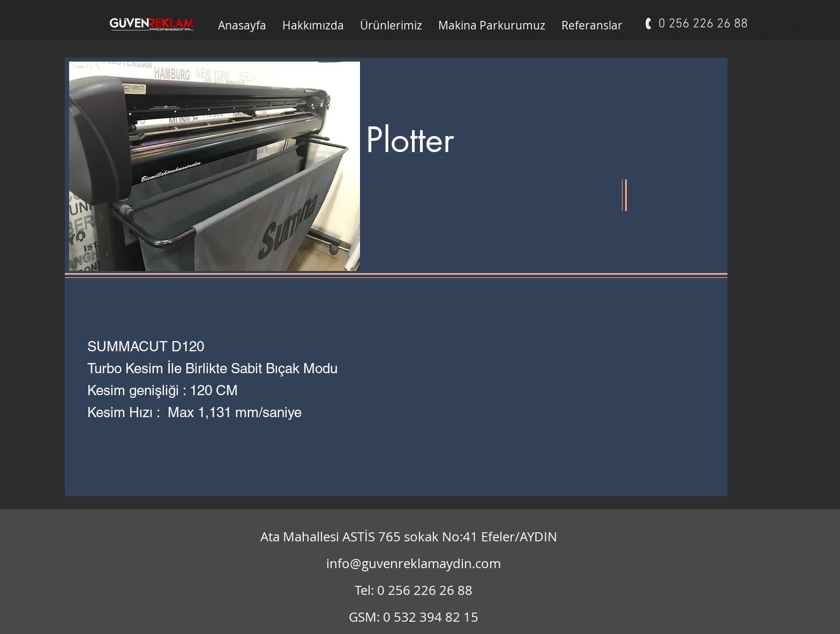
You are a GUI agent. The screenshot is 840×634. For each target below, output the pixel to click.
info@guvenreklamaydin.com (414, 563)
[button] (492, 25)
